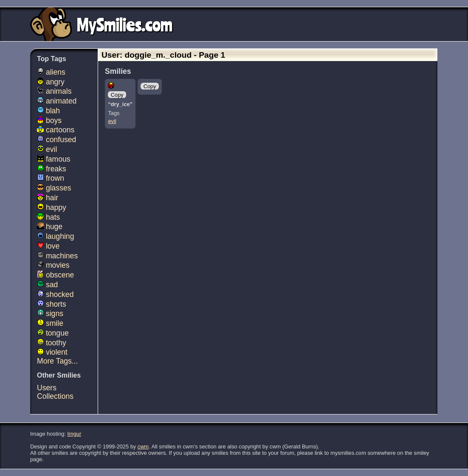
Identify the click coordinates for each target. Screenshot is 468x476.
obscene (55, 275)
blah (48, 111)
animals (54, 91)
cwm (143, 447)
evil (112, 121)
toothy (52, 343)
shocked (55, 294)
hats (48, 217)
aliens (51, 72)
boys (49, 120)
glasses (54, 188)
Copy (117, 95)
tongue (53, 333)
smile (50, 323)
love (48, 246)
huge (50, 227)
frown (51, 178)
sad (47, 285)
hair (48, 198)
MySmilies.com (125, 24)
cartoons (56, 130)
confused (56, 140)
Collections (55, 396)
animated (57, 101)
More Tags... (57, 361)
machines (57, 256)
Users (47, 388)
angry (51, 82)
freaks (52, 169)
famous (54, 159)
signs (50, 314)
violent (52, 352)
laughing (55, 236)
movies (53, 265)
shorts (52, 304)
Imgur (75, 434)
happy (52, 207)
